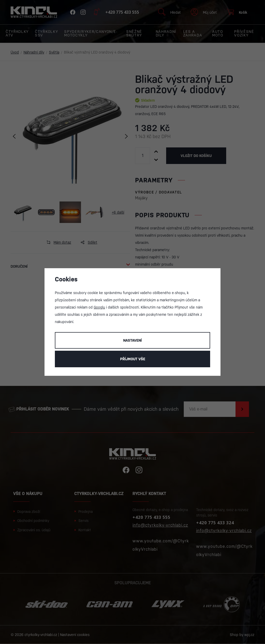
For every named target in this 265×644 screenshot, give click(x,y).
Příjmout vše (133, 359)
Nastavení (132, 340)
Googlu (99, 307)
